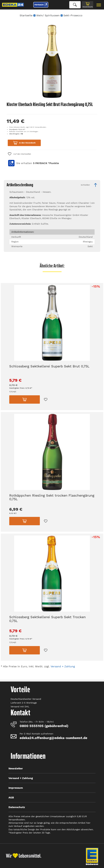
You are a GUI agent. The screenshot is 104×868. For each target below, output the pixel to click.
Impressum (16, 788)
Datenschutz (17, 807)
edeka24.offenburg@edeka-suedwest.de (53, 738)
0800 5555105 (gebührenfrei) (44, 726)
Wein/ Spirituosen (48, 15)
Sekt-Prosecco (73, 15)
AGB (11, 797)
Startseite (26, 15)
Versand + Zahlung (63, 666)
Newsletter (16, 768)
